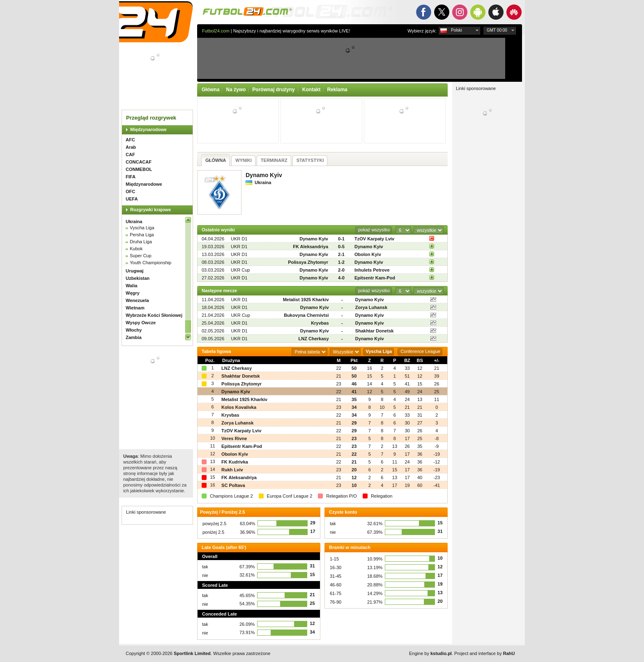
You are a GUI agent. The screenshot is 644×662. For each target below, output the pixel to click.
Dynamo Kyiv (314, 239)
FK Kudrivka (235, 462)
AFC (130, 140)
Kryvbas (320, 323)
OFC (130, 191)
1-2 (341, 262)
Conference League (420, 351)
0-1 (341, 239)
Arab (131, 147)
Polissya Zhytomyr (308, 262)
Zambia (134, 337)
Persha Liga (142, 235)
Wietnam (135, 308)
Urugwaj (135, 271)
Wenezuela (137, 300)
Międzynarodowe (148, 129)
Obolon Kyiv (368, 254)
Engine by (430, 653)
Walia (131, 286)
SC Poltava (233, 485)
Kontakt (312, 90)
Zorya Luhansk (371, 307)
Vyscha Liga (142, 228)
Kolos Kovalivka (239, 407)
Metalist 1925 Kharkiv (306, 300)
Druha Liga (141, 242)
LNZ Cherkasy (314, 339)
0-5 (341, 247)
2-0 (341, 270)
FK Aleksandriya (310, 247)
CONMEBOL (139, 169)
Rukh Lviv (232, 470)
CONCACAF (139, 162)
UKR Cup (240, 270)
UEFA (132, 199)
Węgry (133, 293)
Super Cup (141, 256)
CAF (130, 155)
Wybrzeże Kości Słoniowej (154, 315)
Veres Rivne (234, 438)
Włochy (134, 330)
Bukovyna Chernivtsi (306, 315)
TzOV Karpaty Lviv (374, 239)
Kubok (136, 249)
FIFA (131, 177)
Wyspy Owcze (141, 323)
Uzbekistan (138, 278)
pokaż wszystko (374, 230)
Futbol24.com (216, 31)
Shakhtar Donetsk (375, 331)
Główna (210, 90)
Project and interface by (484, 653)
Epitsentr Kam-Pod (375, 278)
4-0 (341, 278)
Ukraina (134, 221)
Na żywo (236, 90)
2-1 (341, 254)
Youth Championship (151, 263)
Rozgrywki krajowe (151, 210)
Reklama (337, 90)
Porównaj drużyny (273, 90)
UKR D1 (239, 239)
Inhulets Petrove (372, 270)
